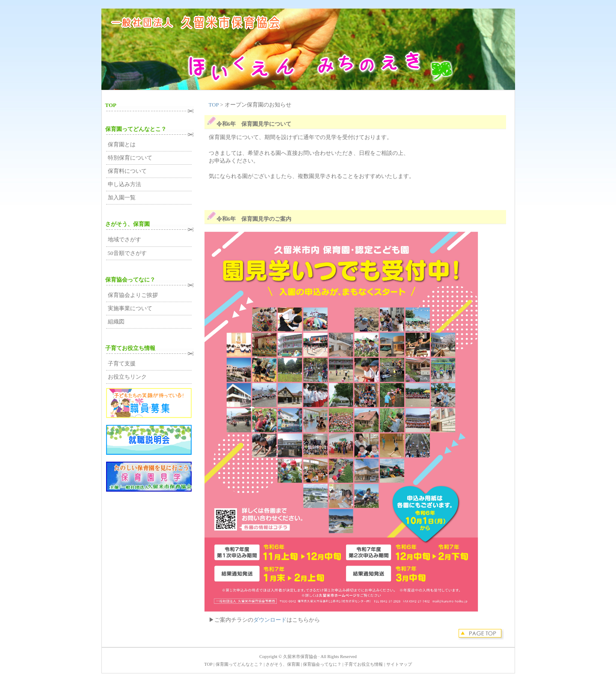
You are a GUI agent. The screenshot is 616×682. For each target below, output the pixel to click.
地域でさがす (124, 239)
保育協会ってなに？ (130, 280)
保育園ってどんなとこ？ (136, 129)
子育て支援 (122, 363)
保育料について (127, 171)
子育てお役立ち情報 (130, 348)
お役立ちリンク (127, 377)
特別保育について (130, 158)
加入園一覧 (122, 197)
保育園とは (122, 144)
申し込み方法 (124, 184)
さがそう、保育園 (127, 224)
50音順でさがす (127, 253)
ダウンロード (270, 620)
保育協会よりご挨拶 (133, 295)
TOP (215, 105)
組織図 (116, 322)
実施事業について (130, 308)
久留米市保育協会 (300, 657)
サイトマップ (399, 664)
